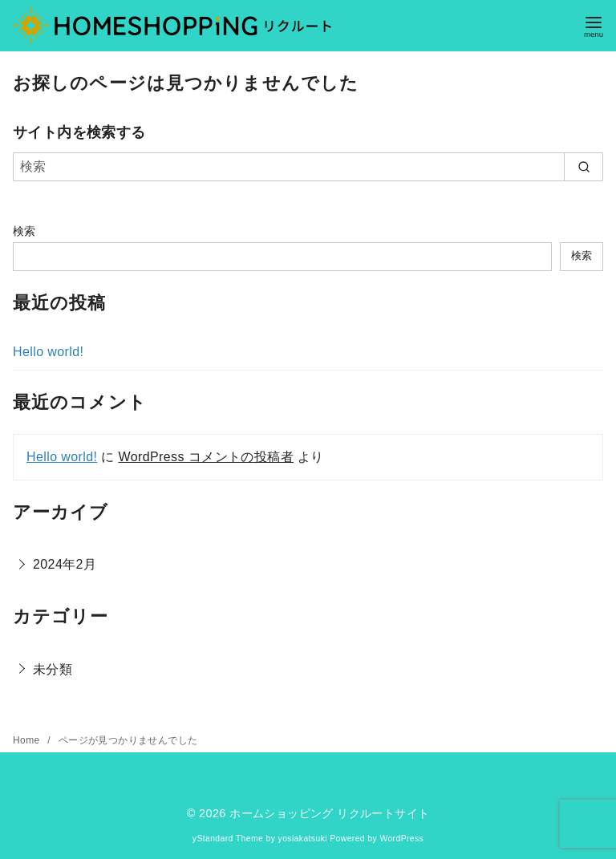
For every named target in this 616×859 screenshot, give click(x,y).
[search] (584, 167)
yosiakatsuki (303, 839)
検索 (24, 231)
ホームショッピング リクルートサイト (329, 813)
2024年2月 (65, 564)
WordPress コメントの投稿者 (205, 457)
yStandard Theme (228, 839)
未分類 (53, 669)
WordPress (401, 839)
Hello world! (48, 352)
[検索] (308, 167)
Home (28, 740)
